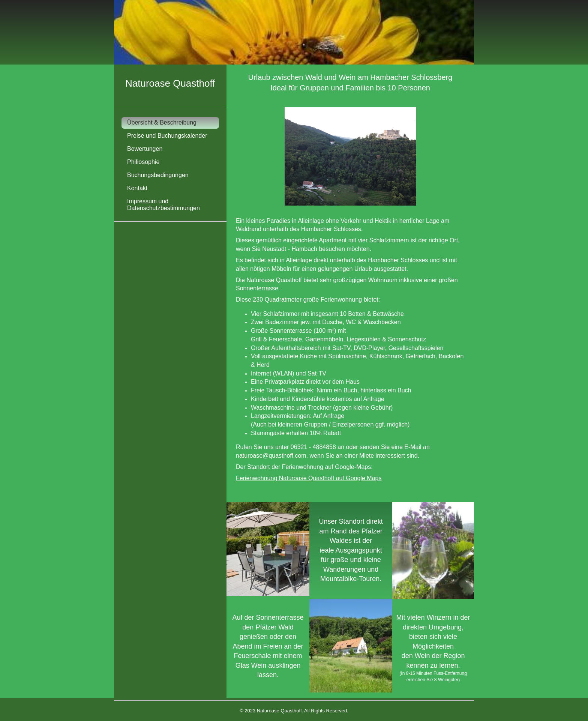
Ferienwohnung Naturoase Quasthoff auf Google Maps (309, 478)
